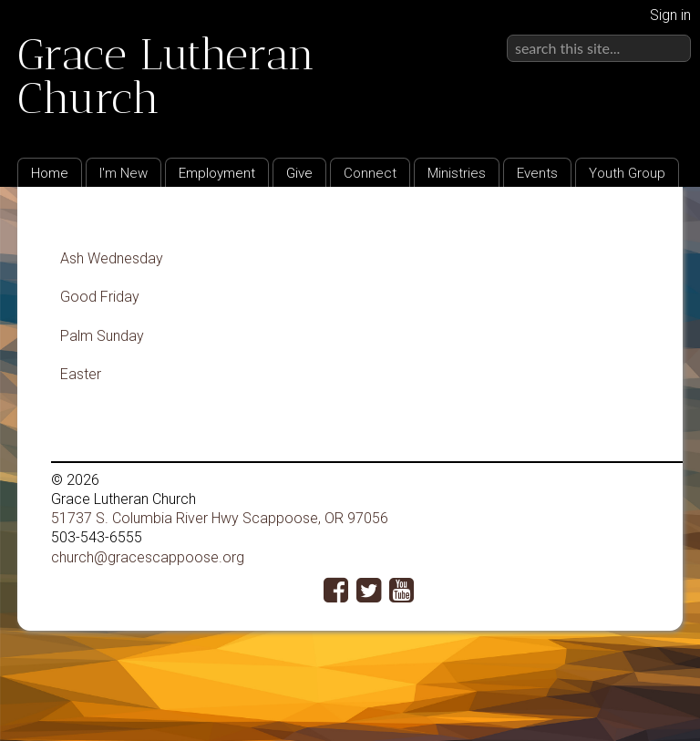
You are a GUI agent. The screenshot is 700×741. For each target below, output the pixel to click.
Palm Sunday (102, 336)
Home (50, 173)
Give (299, 173)
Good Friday (100, 297)
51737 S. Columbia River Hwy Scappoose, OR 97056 (220, 518)
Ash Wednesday (112, 258)
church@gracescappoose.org (148, 557)
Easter (81, 374)
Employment (217, 173)
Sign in (670, 15)
